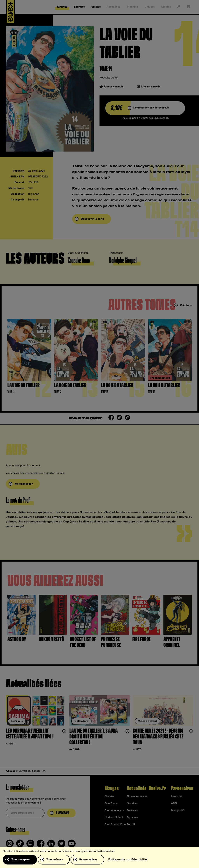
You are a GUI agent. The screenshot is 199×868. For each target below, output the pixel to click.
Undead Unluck (114, 818)
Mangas (112, 788)
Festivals (132, 811)
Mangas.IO (178, 811)
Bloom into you (114, 811)
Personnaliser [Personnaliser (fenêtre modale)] (88, 860)
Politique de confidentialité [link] (128, 859)
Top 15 (131, 825)
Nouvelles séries (137, 797)
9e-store (177, 797)
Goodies (132, 804)
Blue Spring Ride (115, 825)
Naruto (109, 797)
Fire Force (111, 804)
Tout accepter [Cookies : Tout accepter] (21, 860)
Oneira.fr (157, 788)
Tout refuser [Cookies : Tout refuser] (55, 860)
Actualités (137, 788)
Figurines (133, 818)
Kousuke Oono (109, 78)
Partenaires (182, 788)
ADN (174, 804)
